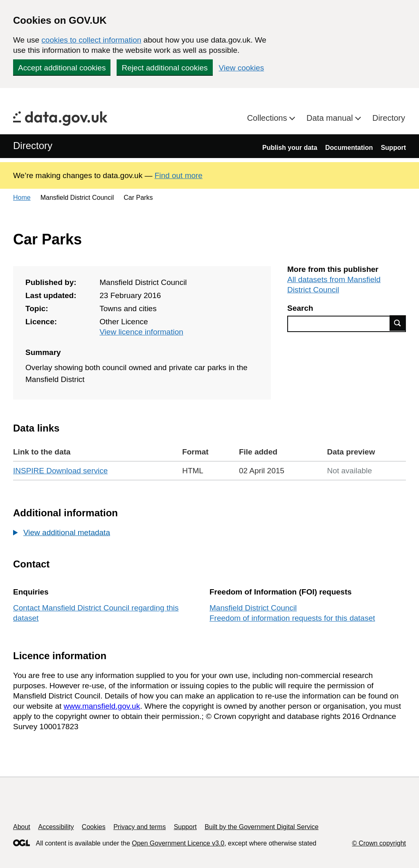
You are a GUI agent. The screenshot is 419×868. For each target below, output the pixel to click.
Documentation (349, 148)
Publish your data (290, 148)
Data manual (331, 118)
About (22, 827)
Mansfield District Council (253, 608)
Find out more (179, 175)
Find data (398, 323)
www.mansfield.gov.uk (102, 706)
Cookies (94, 827)
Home (22, 198)
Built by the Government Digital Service (261, 827)
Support (393, 148)
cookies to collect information (91, 40)
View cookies (242, 68)
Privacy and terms (140, 827)
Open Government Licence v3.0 (178, 843)
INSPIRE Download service (60, 471)
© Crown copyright (379, 843)
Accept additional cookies (62, 68)
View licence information (141, 332)
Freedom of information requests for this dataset (292, 618)
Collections (268, 118)
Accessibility (56, 827)
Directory (389, 118)
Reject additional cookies (164, 68)
